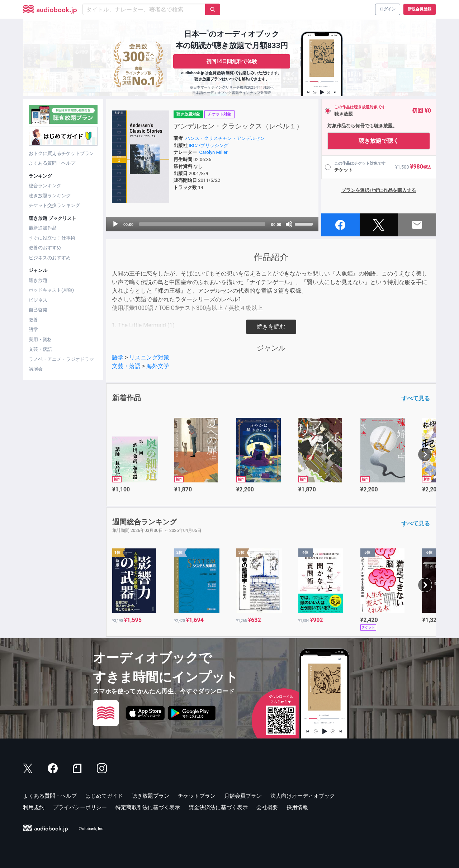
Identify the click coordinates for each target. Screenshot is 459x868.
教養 (33, 320)
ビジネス (38, 300)
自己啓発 (38, 310)
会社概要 (267, 807)
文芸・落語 (40, 349)
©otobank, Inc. (92, 829)
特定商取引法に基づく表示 (148, 807)
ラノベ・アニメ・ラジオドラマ (61, 359)
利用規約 (34, 807)
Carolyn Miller (214, 152)
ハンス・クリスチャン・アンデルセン (225, 138)
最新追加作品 (43, 228)
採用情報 (297, 807)
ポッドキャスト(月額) (51, 290)
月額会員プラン (243, 796)
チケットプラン (197, 796)
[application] (212, 224)
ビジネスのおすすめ (50, 258)
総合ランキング (45, 186)
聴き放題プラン (150, 796)
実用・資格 (40, 339)
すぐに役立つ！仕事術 (52, 238)
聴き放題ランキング (50, 196)
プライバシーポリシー (80, 807)
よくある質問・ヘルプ (52, 163)
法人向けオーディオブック (303, 796)
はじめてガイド (104, 796)
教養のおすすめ (45, 248)
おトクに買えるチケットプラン (61, 153)
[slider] (202, 224)
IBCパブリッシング (209, 145)
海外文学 (158, 366)
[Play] (115, 224)
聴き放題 (38, 280)
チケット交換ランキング (54, 205)
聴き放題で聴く (379, 141)
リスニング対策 (149, 357)
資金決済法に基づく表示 (218, 807)
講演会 (36, 369)
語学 (33, 329)
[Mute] (289, 224)
